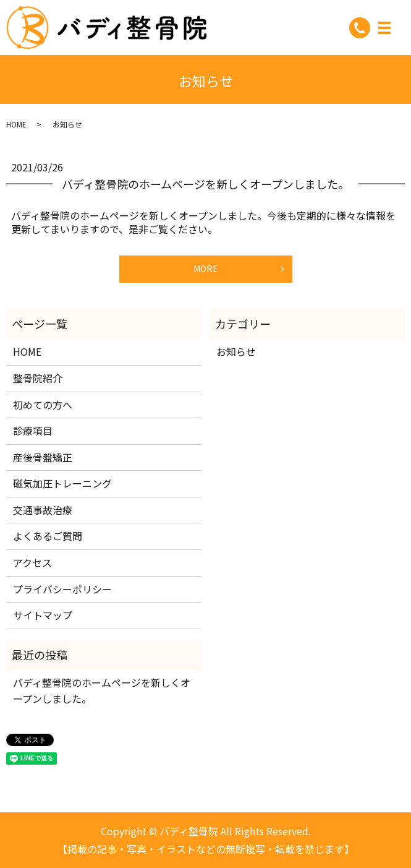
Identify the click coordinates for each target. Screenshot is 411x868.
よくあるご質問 (48, 536)
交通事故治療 (43, 510)
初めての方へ (43, 405)
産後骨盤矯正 (43, 457)
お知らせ (236, 351)
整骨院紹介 (38, 378)
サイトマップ (43, 615)
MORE (206, 269)
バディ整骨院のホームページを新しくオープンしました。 (205, 184)
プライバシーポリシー (62, 589)
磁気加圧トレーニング (62, 483)
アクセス (32, 562)
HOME (16, 124)
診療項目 (33, 431)
